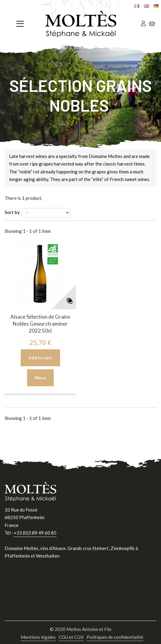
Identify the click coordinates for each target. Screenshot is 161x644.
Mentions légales (38, 637)
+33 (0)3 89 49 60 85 (35, 533)
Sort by (12, 212)
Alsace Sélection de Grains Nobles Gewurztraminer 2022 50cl (40, 324)
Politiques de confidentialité (115, 637)
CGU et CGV (71, 637)
